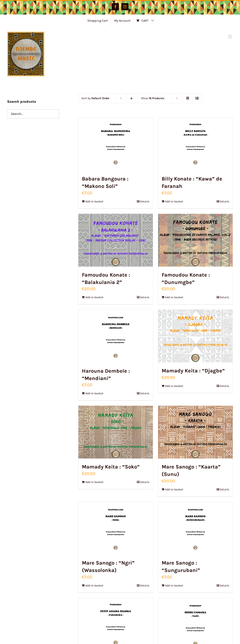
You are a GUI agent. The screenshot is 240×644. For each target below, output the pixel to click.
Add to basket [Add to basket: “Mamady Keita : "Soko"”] (94, 482)
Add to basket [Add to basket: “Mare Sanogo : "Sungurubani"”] (174, 585)
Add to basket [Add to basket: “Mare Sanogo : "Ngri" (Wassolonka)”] (94, 585)
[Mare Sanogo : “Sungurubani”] (195, 528)
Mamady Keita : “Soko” (111, 467)
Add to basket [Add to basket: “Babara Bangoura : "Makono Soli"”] (94, 201)
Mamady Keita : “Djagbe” (193, 371)
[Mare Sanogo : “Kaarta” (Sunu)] (195, 432)
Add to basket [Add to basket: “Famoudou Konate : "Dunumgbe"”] (174, 297)
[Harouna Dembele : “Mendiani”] (116, 336)
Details (145, 201)
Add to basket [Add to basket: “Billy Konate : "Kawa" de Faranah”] (174, 201)
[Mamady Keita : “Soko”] (116, 432)
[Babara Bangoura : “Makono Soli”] (116, 144)
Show (153, 98)
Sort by (95, 98)
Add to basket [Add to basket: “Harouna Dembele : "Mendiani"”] (94, 393)
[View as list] (197, 98)
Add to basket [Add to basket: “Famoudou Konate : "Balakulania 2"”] (94, 297)
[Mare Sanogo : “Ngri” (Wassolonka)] (116, 528)
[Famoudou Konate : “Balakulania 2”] (116, 240)
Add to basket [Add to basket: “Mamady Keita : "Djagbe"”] (174, 386)
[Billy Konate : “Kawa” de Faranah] (195, 144)
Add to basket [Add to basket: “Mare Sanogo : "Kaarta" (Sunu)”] (174, 489)
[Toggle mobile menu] (230, 37)
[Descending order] (132, 98)
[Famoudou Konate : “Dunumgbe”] (195, 240)
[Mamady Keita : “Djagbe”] (195, 336)
